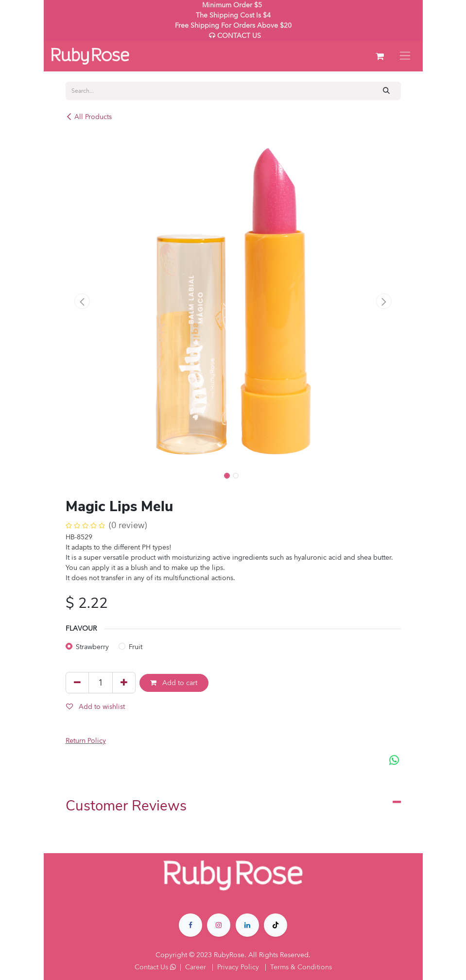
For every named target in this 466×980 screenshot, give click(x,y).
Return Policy (86, 741)
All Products (89, 117)
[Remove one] (77, 683)
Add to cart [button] (174, 683)
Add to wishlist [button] (95, 707)
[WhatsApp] (394, 760)
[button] (82, 301)
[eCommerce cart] (380, 56)
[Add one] (124, 683)
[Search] (386, 91)
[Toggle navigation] (405, 56)
